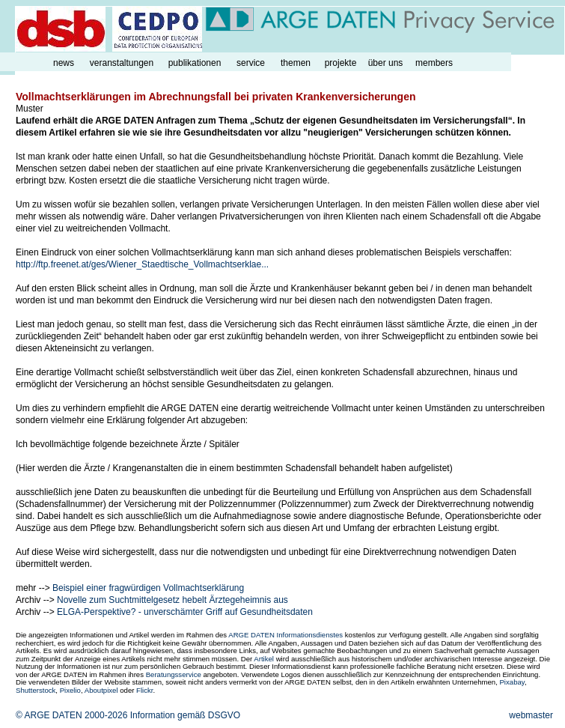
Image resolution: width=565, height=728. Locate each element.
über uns (386, 63)
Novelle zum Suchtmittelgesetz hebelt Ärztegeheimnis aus (172, 600)
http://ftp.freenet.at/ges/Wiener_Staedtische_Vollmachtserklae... (142, 264)
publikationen (195, 63)
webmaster (531, 715)
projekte (341, 63)
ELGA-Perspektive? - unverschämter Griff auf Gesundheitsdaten (185, 612)
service (251, 63)
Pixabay (511, 682)
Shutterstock (36, 690)
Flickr (144, 690)
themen (296, 63)
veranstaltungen (122, 63)
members (434, 63)
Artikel (264, 659)
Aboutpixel (101, 690)
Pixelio (70, 690)
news (64, 63)
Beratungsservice (174, 674)
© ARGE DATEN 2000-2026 (71, 715)
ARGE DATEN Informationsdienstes (285, 635)
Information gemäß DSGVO (185, 715)
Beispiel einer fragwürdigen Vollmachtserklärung (148, 588)
